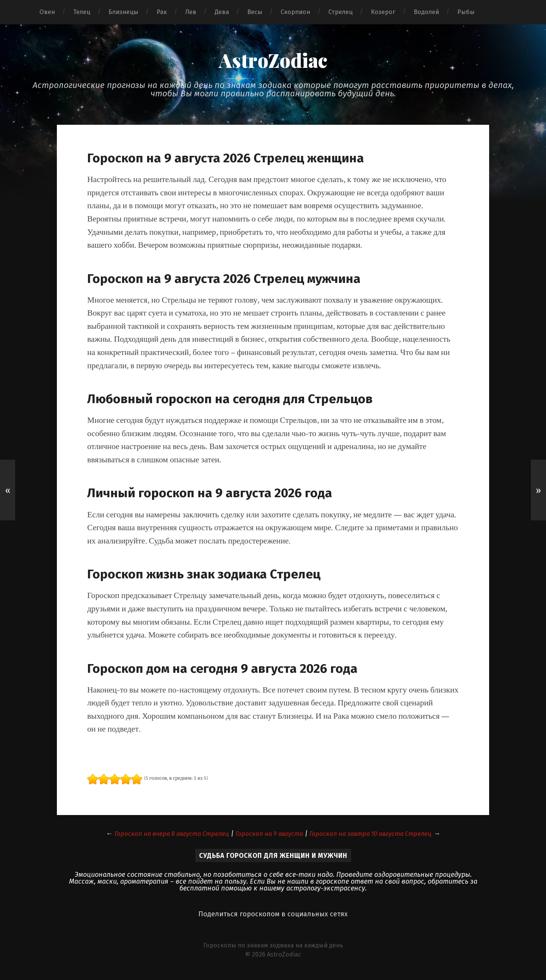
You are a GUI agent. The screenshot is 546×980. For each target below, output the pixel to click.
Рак (162, 12)
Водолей (426, 12)
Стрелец (340, 12)
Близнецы (123, 12)
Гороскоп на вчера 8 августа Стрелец (164, 836)
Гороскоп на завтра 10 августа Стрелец (378, 836)
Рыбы (466, 12)
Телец (82, 12)
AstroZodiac (273, 61)
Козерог (383, 12)
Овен (47, 12)
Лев (191, 12)
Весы (255, 12)
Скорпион (295, 12)
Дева (222, 12)
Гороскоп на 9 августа (269, 836)
